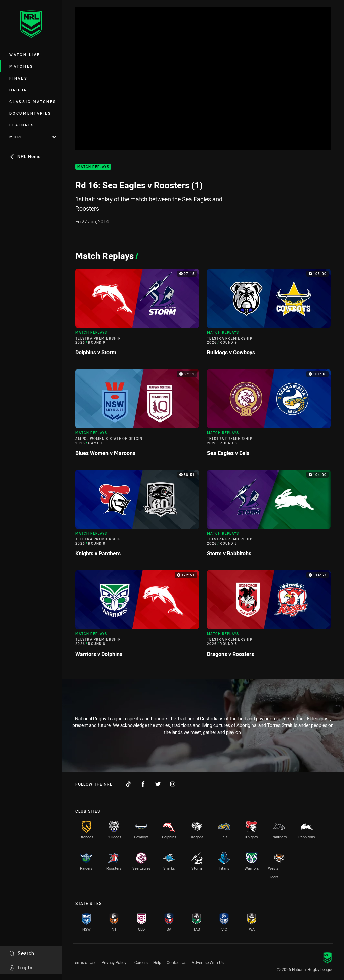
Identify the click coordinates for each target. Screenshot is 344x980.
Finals (18, 78)
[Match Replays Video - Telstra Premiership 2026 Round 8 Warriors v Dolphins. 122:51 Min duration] (137, 616)
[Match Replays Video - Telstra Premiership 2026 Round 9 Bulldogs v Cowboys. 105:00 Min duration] (269, 315)
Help (157, 962)
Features (22, 125)
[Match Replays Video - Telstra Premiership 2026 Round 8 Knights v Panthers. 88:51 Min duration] (137, 516)
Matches (21, 66)
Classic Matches (33, 101)
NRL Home (25, 156)
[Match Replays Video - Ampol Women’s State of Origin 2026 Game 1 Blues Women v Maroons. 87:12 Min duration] (137, 415)
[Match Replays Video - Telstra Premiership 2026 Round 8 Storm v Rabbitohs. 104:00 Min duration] (269, 516)
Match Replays (93, 167)
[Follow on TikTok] (128, 784)
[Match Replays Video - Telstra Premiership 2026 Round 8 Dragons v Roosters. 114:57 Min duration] (269, 616)
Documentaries (30, 113)
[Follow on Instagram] (173, 784)
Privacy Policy (114, 962)
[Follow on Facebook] (143, 784)
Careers (141, 962)
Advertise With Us (208, 962)
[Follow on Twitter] (158, 784)
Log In (21, 967)
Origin (18, 90)
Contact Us (177, 962)
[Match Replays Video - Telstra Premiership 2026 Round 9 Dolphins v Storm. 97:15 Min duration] (137, 315)
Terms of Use (84, 962)
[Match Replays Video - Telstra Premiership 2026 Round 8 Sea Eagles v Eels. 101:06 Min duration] (269, 415)
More (33, 137)
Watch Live (25, 55)
